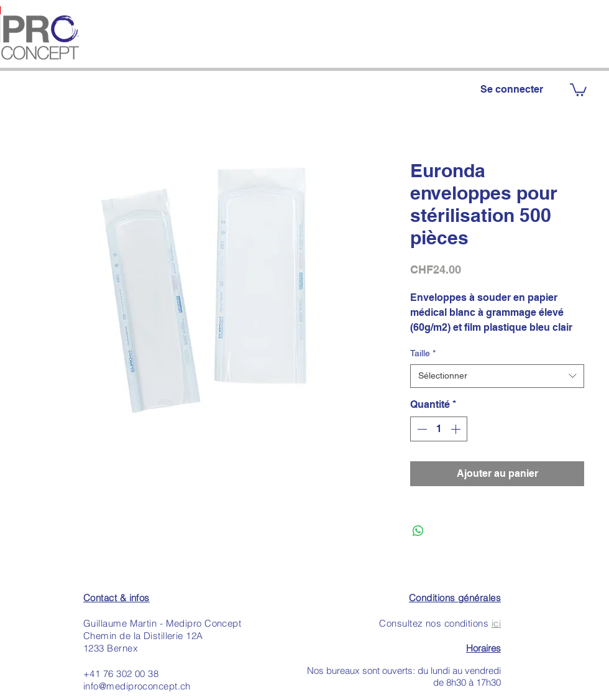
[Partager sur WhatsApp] (418, 531)
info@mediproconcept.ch (137, 686)
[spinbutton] (439, 429)
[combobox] (497, 376)
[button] (578, 89)
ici (496, 623)
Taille (423, 353)
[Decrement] (421, 429)
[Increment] (457, 429)
